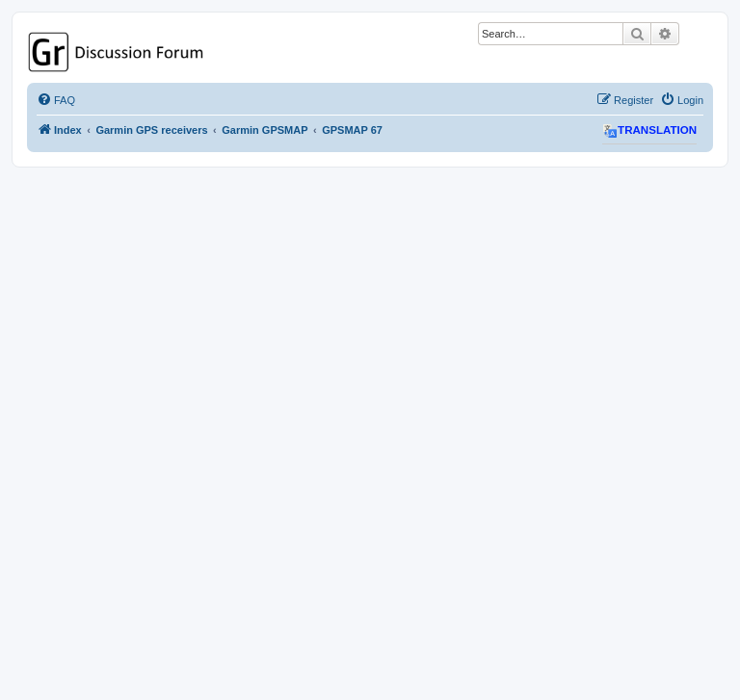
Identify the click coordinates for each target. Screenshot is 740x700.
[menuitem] (56, 100)
